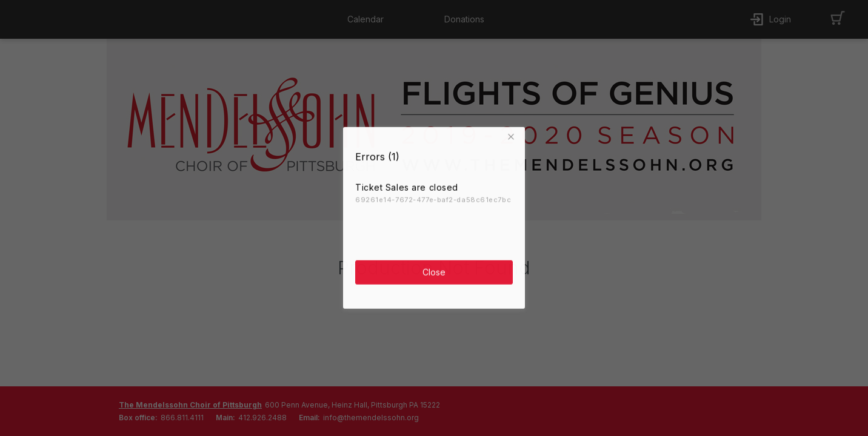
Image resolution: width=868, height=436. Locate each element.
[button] (513, 135)
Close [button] (434, 270)
